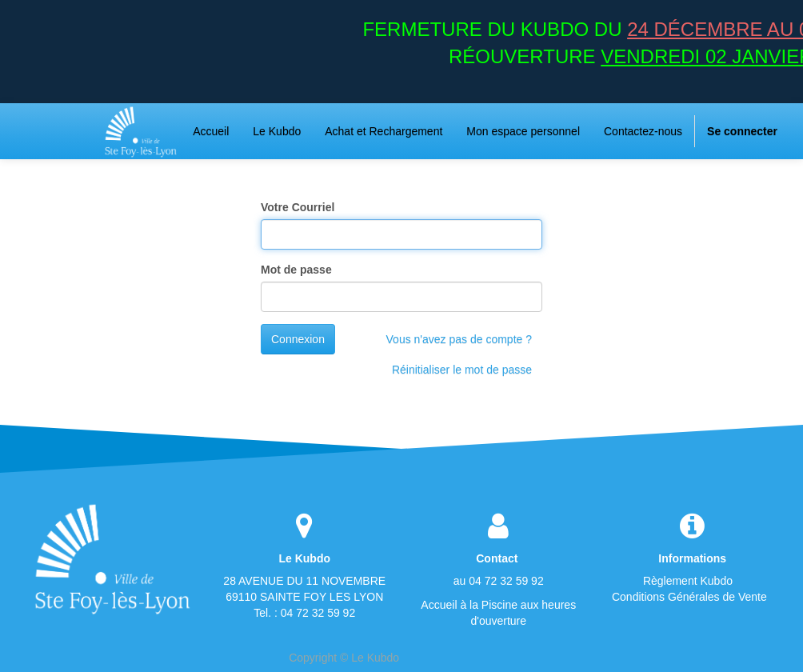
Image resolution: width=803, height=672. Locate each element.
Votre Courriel (298, 207)
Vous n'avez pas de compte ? (459, 339)
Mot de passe (296, 270)
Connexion (298, 339)
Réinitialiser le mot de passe (462, 370)
